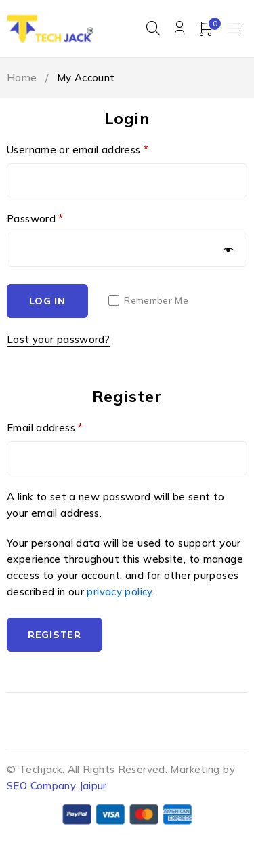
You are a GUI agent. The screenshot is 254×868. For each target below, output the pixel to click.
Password (35, 219)
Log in (47, 301)
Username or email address (78, 150)
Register (55, 635)
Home (22, 78)
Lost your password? (58, 339)
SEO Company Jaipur (57, 786)
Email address (45, 428)
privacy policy (119, 592)
